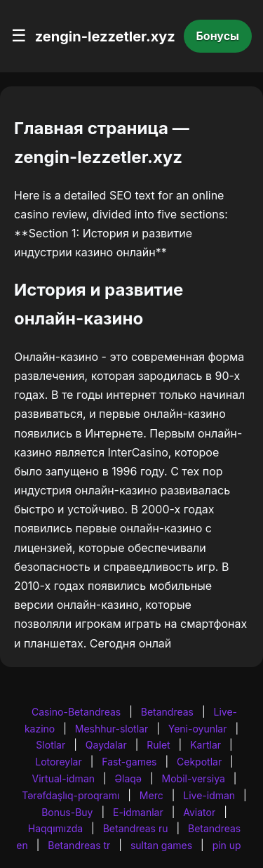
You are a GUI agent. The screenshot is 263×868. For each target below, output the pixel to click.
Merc (151, 795)
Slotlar (50, 745)
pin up (227, 845)
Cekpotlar (199, 762)
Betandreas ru (136, 828)
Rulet (158, 745)
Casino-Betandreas (76, 712)
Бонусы (218, 36)
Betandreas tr (79, 845)
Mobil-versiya (194, 778)
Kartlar (205, 745)
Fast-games (129, 762)
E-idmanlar (138, 812)
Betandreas (167, 712)
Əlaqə (128, 778)
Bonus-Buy (67, 812)
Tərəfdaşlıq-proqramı (70, 795)
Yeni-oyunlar (198, 729)
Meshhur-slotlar (112, 729)
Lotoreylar (59, 762)
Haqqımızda (55, 828)
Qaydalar (106, 745)
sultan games (161, 845)
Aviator (199, 812)
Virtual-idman (63, 778)
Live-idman (209, 795)
